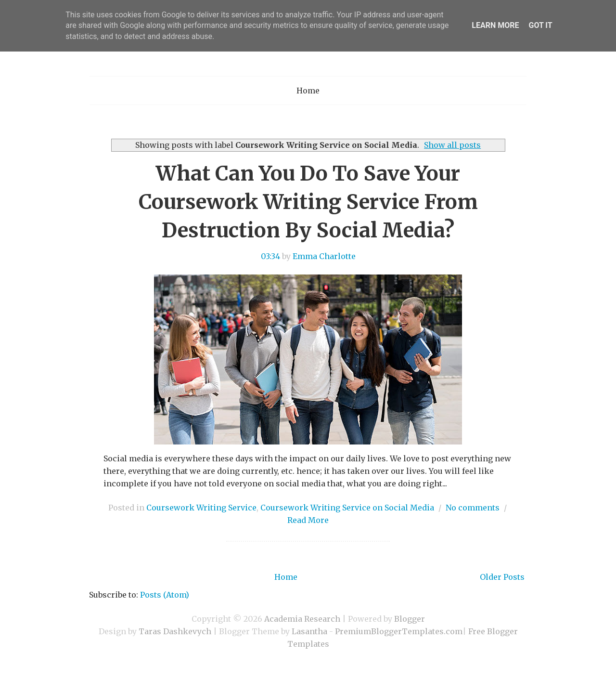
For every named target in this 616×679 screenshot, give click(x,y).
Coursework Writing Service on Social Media (347, 508)
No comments (473, 508)
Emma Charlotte (324, 256)
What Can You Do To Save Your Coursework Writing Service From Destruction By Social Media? (308, 202)
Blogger (410, 619)
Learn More (495, 25)
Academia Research (302, 619)
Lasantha (309, 631)
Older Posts (502, 577)
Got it (540, 25)
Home (308, 91)
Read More (308, 520)
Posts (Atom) (165, 595)
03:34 (270, 256)
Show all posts (452, 145)
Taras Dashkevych (175, 631)
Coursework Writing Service (201, 508)
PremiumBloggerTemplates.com (399, 631)
